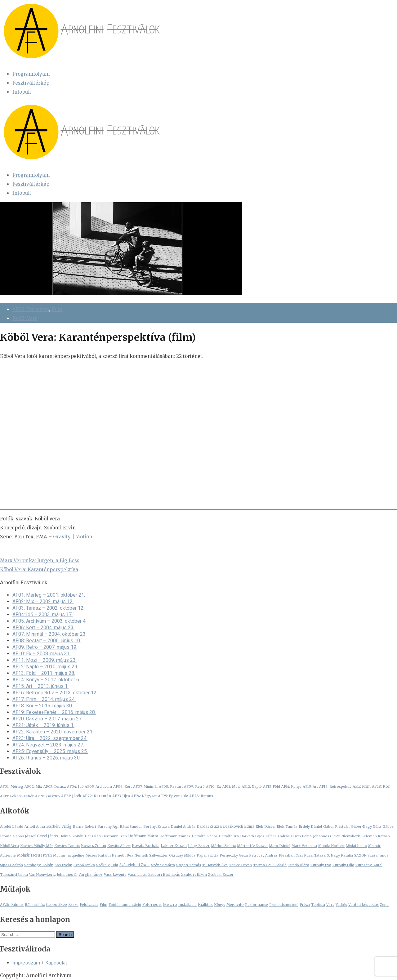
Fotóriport (152, 905)
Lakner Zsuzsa (174, 846)
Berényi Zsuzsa (156, 826)
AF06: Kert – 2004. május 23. (43, 628)
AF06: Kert (123, 786)
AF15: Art (310, 786)
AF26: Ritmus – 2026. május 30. (47, 758)
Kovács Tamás (67, 846)
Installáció (187, 905)
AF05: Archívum (98, 786)
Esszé (73, 905)
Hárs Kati (93, 836)
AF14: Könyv (291, 786)
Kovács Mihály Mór (37, 846)
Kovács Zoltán (94, 846)
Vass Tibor (137, 875)
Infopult (22, 92)
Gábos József (24, 836)
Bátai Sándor (131, 826)
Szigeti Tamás (189, 865)
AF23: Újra (121, 796)
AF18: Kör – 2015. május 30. (43, 706)
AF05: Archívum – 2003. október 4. (49, 621)
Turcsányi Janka (14, 875)
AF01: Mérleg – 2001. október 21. (49, 595)
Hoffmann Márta (143, 836)
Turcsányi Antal (369, 865)
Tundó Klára (299, 865)
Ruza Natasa (315, 855)
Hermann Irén (114, 836)
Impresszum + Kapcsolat (40, 963)
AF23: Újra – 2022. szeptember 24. (50, 738)
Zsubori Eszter (221, 875)
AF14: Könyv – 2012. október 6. (46, 680)
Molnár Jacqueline (69, 855)
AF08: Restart (171, 786)
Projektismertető (284, 905)
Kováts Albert (119, 846)
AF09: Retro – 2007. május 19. (45, 647)
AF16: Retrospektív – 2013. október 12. (55, 693)
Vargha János (91, 875)
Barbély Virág (59, 826)
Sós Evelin (63, 865)
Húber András (278, 836)
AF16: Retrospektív (335, 786)
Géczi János (47, 836)
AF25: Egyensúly (173, 796)
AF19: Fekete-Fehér (17, 796)
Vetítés (341, 905)
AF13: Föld (272, 786)
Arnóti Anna (35, 826)
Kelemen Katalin (376, 836)
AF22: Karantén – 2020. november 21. (53, 732)
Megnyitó (235, 905)
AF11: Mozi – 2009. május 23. (45, 660)
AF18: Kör (381, 786)
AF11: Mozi (231, 786)
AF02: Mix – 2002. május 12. (43, 601)
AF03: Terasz (55, 786)
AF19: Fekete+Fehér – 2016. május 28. (54, 712)
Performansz (256, 905)
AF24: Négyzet (144, 796)
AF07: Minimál (145, 786)
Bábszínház (35, 905)
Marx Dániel (280, 846)
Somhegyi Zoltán (39, 865)
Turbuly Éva (321, 865)
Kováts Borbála (146, 846)
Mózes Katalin (98, 855)
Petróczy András (263, 855)
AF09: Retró (194, 786)
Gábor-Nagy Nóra (366, 826)
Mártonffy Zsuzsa (252, 846)
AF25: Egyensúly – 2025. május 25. (50, 751)
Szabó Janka (84, 865)
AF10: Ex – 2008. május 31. (42, 654)
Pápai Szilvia (207, 855)
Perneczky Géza (234, 855)
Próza (305, 905)
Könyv (220, 905)
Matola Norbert (331, 846)
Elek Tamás (287, 826)
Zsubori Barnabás (164, 875)
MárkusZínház (223, 846)
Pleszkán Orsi (291, 855)
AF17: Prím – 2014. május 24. (44, 699)
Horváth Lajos (252, 836)
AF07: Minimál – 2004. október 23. (49, 634)
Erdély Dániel (310, 826)
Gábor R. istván (336, 826)
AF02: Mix (33, 786)
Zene (384, 905)
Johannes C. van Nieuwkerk (337, 836)
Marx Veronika (304, 846)
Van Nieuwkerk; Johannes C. (53, 875)
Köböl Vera (25, 318)
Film (57, 309)
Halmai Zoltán (71, 836)
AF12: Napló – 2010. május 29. (45, 667)
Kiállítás (205, 904)
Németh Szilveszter (151, 855)
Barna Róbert (85, 826)
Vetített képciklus (364, 904)
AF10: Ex (214, 786)
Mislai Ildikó (356, 846)
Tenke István (240, 865)
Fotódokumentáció (125, 905)
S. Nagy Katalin (340, 855)
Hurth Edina (301, 836)
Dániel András (183, 826)
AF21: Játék (71, 796)
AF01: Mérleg (12, 786)
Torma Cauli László (270, 865)
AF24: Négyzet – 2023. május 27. (48, 745)
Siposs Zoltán (11, 865)
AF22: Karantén (31, 309)
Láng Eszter (199, 846)
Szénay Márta (163, 865)
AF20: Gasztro (47, 796)
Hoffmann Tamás (175, 836)
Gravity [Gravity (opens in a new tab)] (62, 537)
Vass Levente (115, 875)
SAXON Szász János (371, 855)
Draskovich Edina (239, 826)
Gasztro (170, 905)
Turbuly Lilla (343, 865)
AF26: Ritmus (201, 796)
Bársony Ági (108, 826)
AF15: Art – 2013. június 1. (40, 686)
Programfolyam (31, 74)
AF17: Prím (362, 786)
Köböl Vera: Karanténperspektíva (39, 570)
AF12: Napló (252, 786)
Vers (330, 905)
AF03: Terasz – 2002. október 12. (48, 608)
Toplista (318, 905)
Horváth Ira (229, 836)
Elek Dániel (265, 826)
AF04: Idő (75, 786)
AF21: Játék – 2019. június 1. (43, 725)
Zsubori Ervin (194, 874)
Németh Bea (123, 855)
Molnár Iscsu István (34, 855)
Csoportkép (56, 905)
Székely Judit (107, 865)
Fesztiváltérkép (31, 83)
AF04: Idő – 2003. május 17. (42, 615)
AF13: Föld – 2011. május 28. (44, 673)
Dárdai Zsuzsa (209, 826)
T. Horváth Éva (215, 865)
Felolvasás (89, 905)
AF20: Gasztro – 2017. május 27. (47, 719)
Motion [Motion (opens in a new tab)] (84, 537)
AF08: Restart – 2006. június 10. (47, 641)
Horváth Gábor (205, 836)
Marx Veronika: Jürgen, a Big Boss (40, 561)
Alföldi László (12, 826)
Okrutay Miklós (182, 855)
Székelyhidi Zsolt (135, 865)
